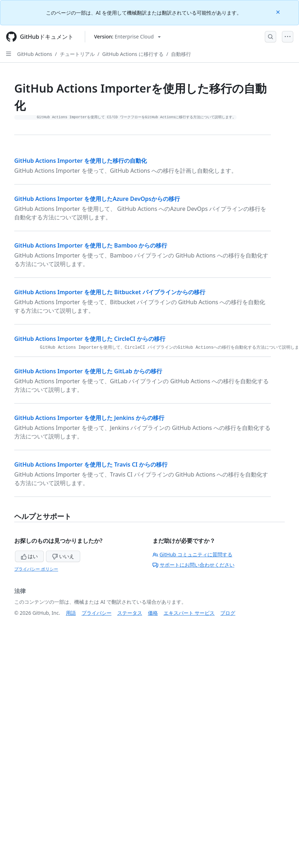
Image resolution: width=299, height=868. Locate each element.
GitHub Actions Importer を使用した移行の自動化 (81, 161)
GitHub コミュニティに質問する (192, 554)
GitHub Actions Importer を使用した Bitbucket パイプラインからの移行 (110, 292)
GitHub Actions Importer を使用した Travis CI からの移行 (91, 464)
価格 (153, 613)
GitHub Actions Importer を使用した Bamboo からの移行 (91, 245)
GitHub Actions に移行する (133, 54)
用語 (71, 613)
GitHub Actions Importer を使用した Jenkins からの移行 (89, 418)
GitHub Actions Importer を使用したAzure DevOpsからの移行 (97, 199)
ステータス (130, 613)
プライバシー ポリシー (36, 569)
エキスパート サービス (189, 613)
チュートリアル (77, 54)
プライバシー (97, 613)
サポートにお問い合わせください (194, 565)
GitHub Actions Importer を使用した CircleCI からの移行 (90, 339)
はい (30, 556)
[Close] (279, 12)
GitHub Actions (35, 54)
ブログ (228, 613)
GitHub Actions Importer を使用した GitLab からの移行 (88, 371)
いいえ (63, 556)
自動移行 (181, 54)
